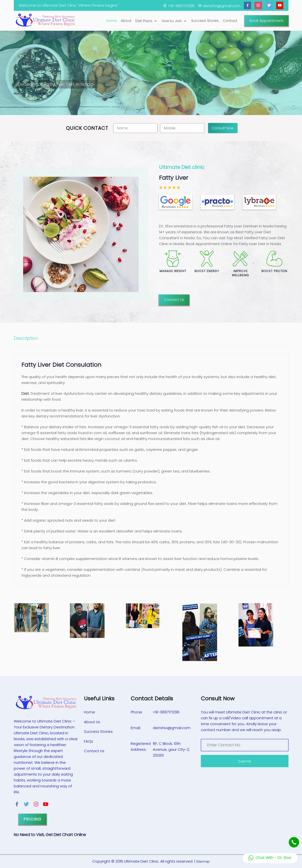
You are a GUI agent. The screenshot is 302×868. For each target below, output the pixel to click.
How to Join (175, 21)
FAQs (88, 741)
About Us (92, 722)
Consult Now (39, 94)
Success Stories (205, 21)
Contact (230, 21)
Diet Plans (147, 21)
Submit (245, 761)
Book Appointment (267, 21)
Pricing (33, 819)
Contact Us (174, 300)
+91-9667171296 (166, 712)
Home (112, 21)
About (126, 21)
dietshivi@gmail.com (172, 728)
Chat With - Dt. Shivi (269, 858)
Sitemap (203, 861)
